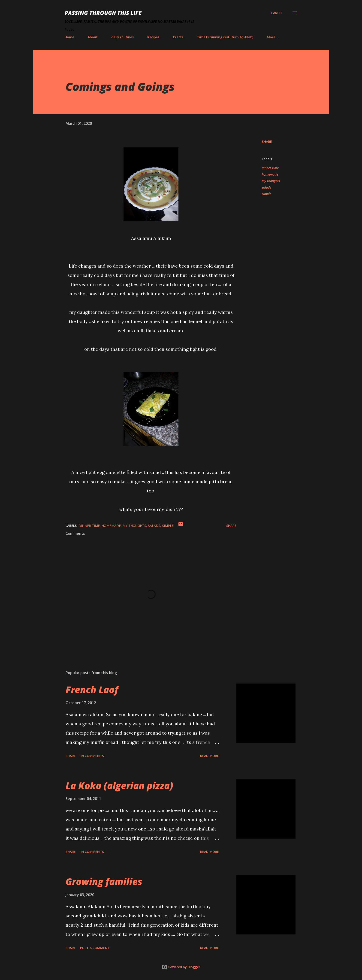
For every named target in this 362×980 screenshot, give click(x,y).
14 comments (92, 852)
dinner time (270, 168)
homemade (270, 174)
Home (69, 37)
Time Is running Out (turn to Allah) (225, 37)
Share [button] (267, 142)
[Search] (276, 13)
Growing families (104, 881)
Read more (210, 756)
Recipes (153, 37)
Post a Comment (95, 948)
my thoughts (271, 181)
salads (266, 187)
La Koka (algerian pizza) (119, 786)
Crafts (178, 37)
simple (267, 194)
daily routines (122, 37)
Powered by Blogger (181, 967)
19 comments (92, 756)
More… (272, 37)
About (93, 37)
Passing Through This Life (103, 13)
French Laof (92, 690)
